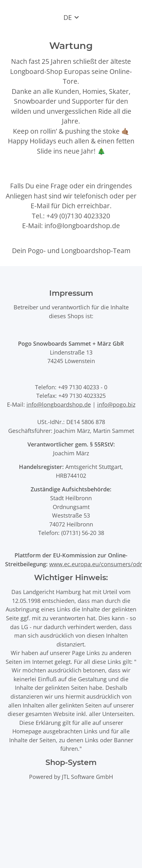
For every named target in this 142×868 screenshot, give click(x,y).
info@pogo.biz (116, 404)
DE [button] (68, 17)
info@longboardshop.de (59, 404)
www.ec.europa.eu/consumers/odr (96, 564)
